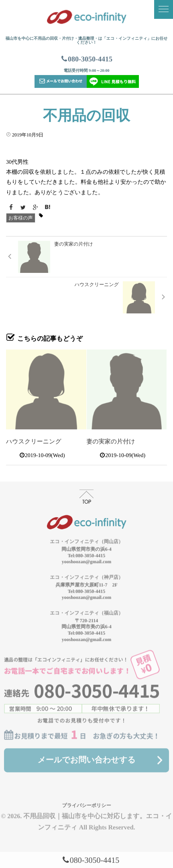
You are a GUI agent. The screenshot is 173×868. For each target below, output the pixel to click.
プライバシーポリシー (86, 801)
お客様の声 (21, 218)
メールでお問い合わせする (86, 756)
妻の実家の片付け (111, 442)
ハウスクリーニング (34, 442)
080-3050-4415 (86, 59)
